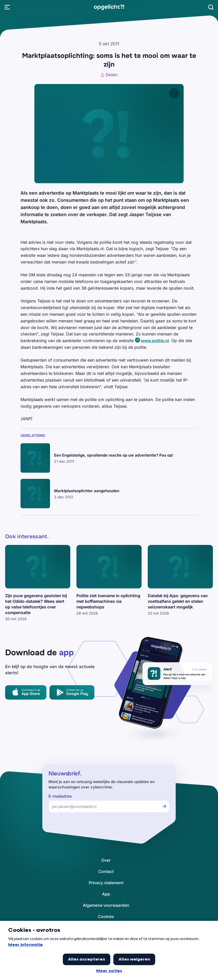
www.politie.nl (155, 341)
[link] (109, 7)
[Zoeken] (211, 7)
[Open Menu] (7, 7)
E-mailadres (60, 796)
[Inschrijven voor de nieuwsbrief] (164, 806)
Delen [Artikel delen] (109, 75)
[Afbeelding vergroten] (174, 93)
